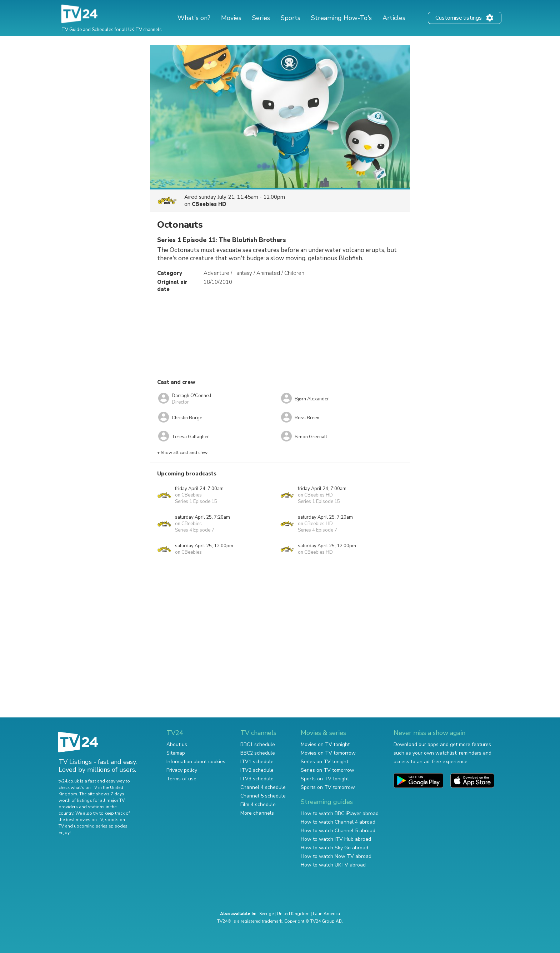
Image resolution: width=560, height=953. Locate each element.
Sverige (266, 914)
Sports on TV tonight (325, 779)
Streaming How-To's (341, 18)
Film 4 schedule (258, 804)
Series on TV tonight (324, 762)
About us (177, 744)
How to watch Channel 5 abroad (338, 831)
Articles (394, 18)
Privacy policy (182, 770)
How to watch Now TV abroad (336, 856)
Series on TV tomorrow (327, 770)
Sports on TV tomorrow (328, 787)
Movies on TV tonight (325, 744)
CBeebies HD (209, 204)
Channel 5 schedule (263, 796)
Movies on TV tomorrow (328, 753)
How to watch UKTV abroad (333, 865)
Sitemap (176, 753)
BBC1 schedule (258, 744)
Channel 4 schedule (263, 787)
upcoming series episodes (101, 826)
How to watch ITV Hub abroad (336, 839)
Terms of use (181, 779)
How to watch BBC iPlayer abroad (340, 813)
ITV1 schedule (257, 762)
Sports (291, 18)
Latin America (326, 914)
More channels (257, 813)
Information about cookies (196, 762)
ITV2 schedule (257, 770)
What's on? (194, 18)
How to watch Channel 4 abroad (338, 822)
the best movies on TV (81, 820)
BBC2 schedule (258, 753)
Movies (231, 18)
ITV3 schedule (257, 779)
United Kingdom (293, 914)
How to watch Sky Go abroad (334, 848)
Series (261, 18)
